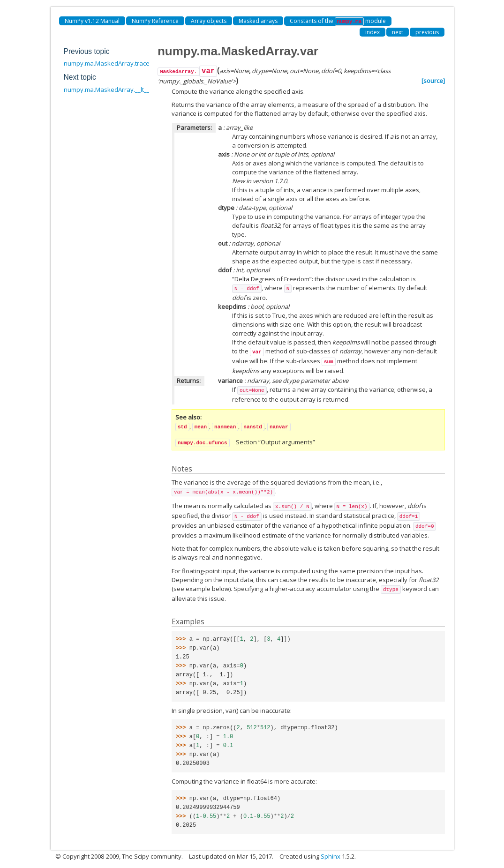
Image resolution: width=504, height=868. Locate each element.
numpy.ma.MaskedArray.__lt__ (107, 90)
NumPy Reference (155, 21)
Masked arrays (258, 21)
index (372, 32)
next (398, 32)
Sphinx (331, 856)
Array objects (209, 21)
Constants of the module (338, 21)
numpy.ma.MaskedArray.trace (107, 63)
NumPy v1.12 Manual (92, 21)
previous (427, 32)
